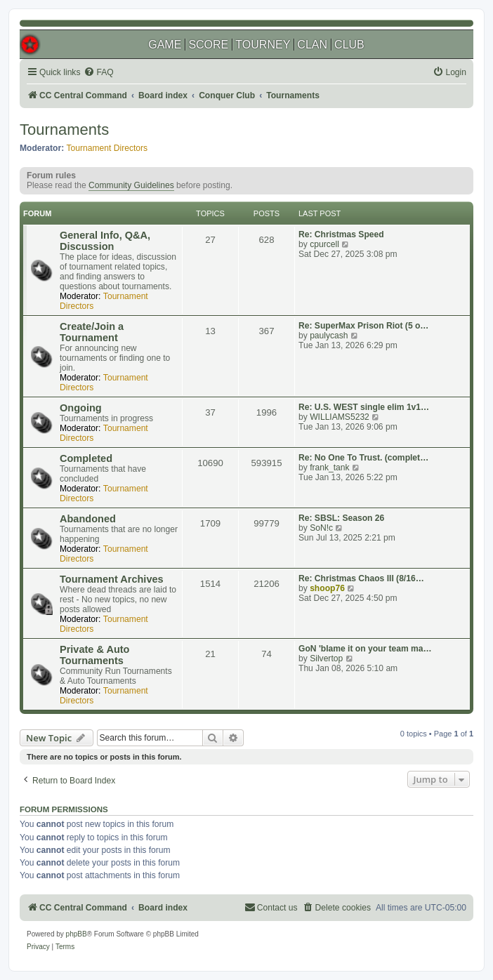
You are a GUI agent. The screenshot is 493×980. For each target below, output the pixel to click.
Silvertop (326, 658)
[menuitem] (98, 73)
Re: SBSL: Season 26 (341, 518)
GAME (165, 45)
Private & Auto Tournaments (94, 655)
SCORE (208, 45)
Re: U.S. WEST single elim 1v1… (364, 407)
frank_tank (329, 468)
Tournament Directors (107, 148)
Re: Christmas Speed (341, 234)
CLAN (312, 45)
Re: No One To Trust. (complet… (363, 458)
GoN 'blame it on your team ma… (365, 649)
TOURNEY (263, 45)
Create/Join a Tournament (92, 332)
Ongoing (81, 408)
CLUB (349, 45)
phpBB (77, 934)
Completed (86, 458)
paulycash (329, 336)
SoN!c (321, 528)
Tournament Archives (112, 579)
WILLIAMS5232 (340, 417)
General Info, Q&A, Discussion (105, 241)
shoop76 (327, 588)
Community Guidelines (131, 185)
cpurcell (324, 244)
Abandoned (88, 519)
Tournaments (64, 130)
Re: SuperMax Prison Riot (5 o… (363, 326)
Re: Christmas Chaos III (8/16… (361, 578)
